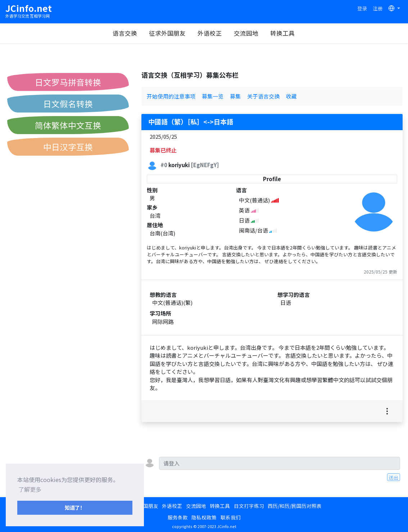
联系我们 (231, 517)
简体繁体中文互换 (68, 125)
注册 (378, 8)
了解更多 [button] (30, 489)
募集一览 (213, 96)
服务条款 (178, 517)
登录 (362, 8)
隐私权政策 (204, 517)
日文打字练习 (249, 506)
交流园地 (246, 33)
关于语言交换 (263, 96)
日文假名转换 (68, 104)
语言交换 (125, 33)
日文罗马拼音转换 (68, 82)
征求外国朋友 (167, 33)
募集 (235, 96)
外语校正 (210, 33)
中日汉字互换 (68, 147)
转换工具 (282, 33)
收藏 (291, 96)
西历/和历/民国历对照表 (295, 506)
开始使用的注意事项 (171, 96)
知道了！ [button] (75, 507)
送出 (394, 477)
